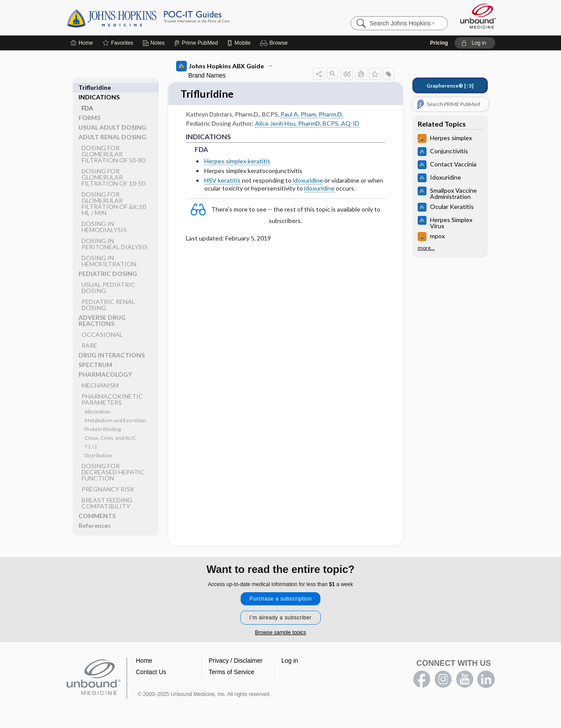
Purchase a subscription (280, 599)
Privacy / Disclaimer (236, 661)
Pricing (439, 43)
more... (426, 248)
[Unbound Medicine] (478, 16)
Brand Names (207, 75)
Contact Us (151, 672)
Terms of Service (231, 672)
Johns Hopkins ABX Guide (220, 66)
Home (144, 661)
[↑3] (450, 86)
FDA (87, 98)
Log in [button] (290, 661)
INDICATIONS (99, 87)
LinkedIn (486, 680)
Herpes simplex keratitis (237, 161)
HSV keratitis (222, 181)
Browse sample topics (281, 633)
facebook (422, 680)
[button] (275, 43)
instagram (443, 680)
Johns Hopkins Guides (175, 18)
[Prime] (196, 43)
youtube (465, 680)
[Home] (82, 43)
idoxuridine (308, 181)
